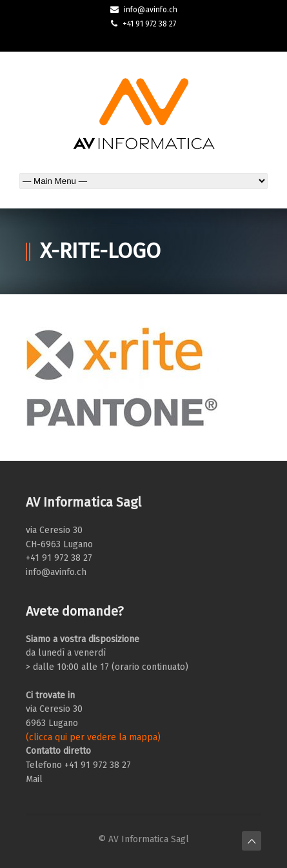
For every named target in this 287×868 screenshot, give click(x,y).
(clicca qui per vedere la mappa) (93, 737)
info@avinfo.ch (151, 10)
